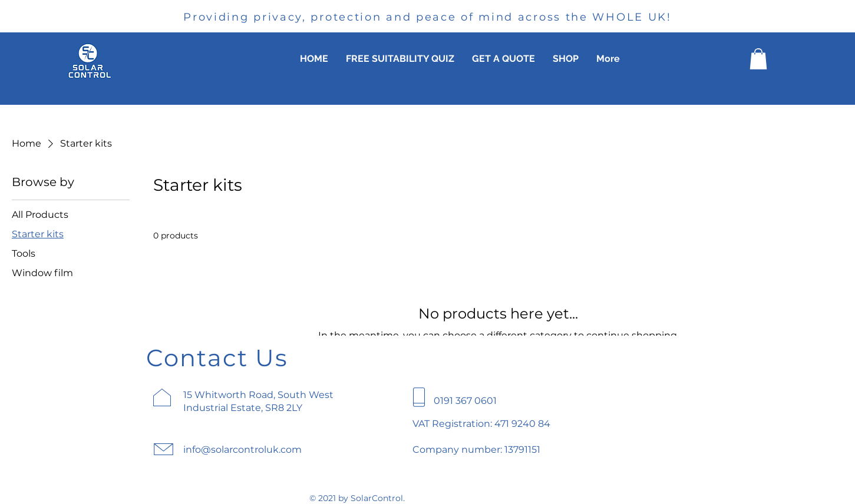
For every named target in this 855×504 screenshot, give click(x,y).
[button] (758, 59)
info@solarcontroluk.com (242, 450)
